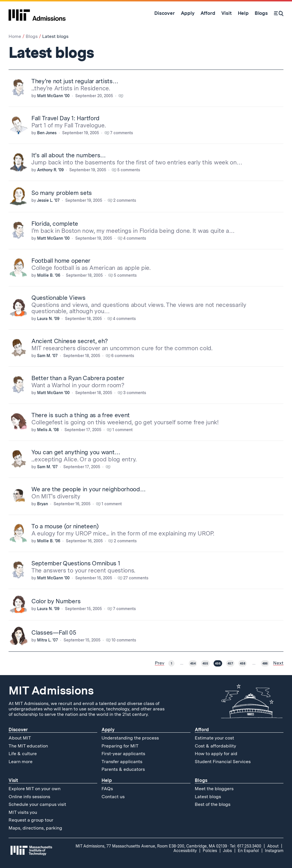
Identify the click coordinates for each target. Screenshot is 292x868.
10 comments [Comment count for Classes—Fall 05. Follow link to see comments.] (124, 640)
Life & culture (23, 754)
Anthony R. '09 (50, 170)
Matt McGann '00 (53, 96)
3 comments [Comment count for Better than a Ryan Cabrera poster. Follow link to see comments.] (135, 393)
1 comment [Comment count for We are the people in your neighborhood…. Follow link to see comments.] (112, 504)
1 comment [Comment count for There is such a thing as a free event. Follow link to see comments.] (122, 430)
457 (230, 663)
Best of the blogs (213, 804)
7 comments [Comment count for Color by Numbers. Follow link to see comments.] (124, 609)
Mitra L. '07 (47, 640)
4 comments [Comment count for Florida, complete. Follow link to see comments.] (135, 238)
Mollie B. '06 (49, 275)
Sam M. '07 (47, 356)
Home (15, 36)
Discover (18, 730)
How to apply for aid (216, 754)
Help (107, 780)
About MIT (20, 738)
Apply (108, 730)
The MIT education (28, 746)
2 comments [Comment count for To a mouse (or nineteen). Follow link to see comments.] (125, 541)
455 (205, 663)
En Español (248, 851)
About (273, 846)
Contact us (113, 797)
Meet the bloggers (214, 789)
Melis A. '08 (48, 430)
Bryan (42, 504)
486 (265, 663)
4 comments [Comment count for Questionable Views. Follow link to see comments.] (124, 319)
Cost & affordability (215, 746)
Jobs (227, 851)
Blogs (32, 36)
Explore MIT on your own (35, 789)
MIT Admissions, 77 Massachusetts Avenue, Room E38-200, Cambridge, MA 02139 (151, 846)
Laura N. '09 (48, 319)
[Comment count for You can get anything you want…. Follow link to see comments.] (111, 467)
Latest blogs (208, 797)
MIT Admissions (51, 690)
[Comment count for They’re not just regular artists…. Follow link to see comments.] (124, 96)
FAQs (107, 789)
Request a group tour (31, 820)
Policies (210, 851)
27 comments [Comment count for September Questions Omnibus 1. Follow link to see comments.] (136, 578)
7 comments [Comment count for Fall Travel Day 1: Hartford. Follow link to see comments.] (121, 133)
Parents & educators (123, 769)
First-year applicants (123, 754)
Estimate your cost (214, 738)
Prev (160, 663)
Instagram (274, 851)
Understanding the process (130, 738)
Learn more (21, 762)
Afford (202, 730)
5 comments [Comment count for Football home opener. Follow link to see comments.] (125, 275)
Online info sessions (29, 797)
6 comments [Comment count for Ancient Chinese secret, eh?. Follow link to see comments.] (123, 356)
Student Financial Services (223, 762)
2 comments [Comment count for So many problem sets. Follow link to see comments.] (125, 200)
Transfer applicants (122, 762)
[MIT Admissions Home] (37, 13)
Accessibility (185, 851)
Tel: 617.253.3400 (246, 846)
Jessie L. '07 (48, 200)
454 (193, 663)
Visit (13, 780)
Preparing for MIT (120, 746)
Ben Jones (47, 133)
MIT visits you (23, 812)
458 (243, 663)
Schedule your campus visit (37, 804)
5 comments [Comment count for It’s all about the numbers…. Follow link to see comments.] (129, 170)
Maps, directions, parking (35, 828)
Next (278, 663)
